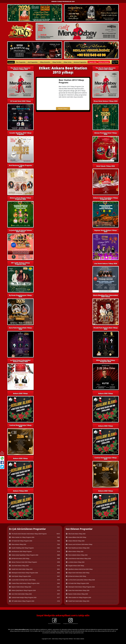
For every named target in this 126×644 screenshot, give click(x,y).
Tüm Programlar (21, 62)
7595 (58, 541)
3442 (58, 583)
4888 (58, 555)
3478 (58, 580)
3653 (58, 573)
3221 (58, 587)
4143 (58, 566)
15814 (58, 534)
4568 (58, 559)
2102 (58, 601)
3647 (58, 576)
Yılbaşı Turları (67, 62)
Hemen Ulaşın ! (63, 108)
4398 (58, 562)
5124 (58, 551)
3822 (58, 569)
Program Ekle (93, 62)
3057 (58, 594)
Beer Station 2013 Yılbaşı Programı (71, 81)
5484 (58, 548)
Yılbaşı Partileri (57, 62)
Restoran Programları (80, 62)
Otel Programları (33, 62)
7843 (58, 537)
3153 (58, 590)
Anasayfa (11, 62)
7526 (58, 544)
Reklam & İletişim (104, 62)
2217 (58, 597)
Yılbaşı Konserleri (45, 62)
